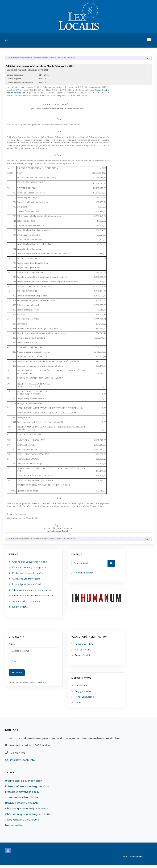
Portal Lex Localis (85, 700)
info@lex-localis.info (22, 763)
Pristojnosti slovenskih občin (28, 575)
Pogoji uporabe (83, 694)
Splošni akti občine (85, 647)
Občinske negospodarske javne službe (33, 598)
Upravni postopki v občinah (27, 586)
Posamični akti (83, 658)
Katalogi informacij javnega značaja (32, 569)
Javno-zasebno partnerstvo (27, 604)
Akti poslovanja (83, 652)
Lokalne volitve (21, 609)
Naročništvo (81, 688)
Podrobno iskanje (84, 574)
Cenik (78, 706)
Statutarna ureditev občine (27, 580)
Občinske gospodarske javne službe (32, 592)
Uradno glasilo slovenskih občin (30, 563)
